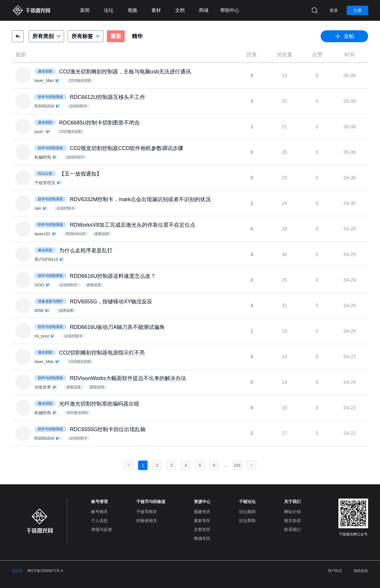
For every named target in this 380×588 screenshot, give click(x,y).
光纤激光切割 (77, 413)
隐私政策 (361, 571)
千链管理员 (45, 183)
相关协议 (292, 521)
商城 (204, 10)
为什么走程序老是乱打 (86, 250)
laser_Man (44, 81)
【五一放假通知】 (80, 174)
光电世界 (43, 387)
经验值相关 (147, 521)
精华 (137, 36)
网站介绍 (292, 512)
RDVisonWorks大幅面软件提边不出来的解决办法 (128, 378)
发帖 (344, 36)
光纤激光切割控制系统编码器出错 (99, 404)
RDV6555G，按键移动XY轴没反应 (111, 302)
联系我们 (292, 529)
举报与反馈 (102, 529)
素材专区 (202, 521)
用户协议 (335, 571)
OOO (39, 285)
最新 (116, 36)
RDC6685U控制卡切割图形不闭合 (99, 123)
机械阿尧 (43, 157)
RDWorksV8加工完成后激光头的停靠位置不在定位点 (133, 225)
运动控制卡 (78, 106)
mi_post (42, 336)
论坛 (109, 10)
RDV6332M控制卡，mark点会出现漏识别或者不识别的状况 (140, 199)
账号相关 (99, 512)
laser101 (42, 234)
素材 (156, 10)
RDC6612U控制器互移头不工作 (107, 97)
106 (237, 465)
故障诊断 (66, 310)
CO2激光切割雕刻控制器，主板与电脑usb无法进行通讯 (125, 72)
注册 (357, 10)
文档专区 (202, 529)
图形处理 (97, 387)
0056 (39, 310)
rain (38, 208)
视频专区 (202, 512)
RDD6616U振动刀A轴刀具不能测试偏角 (117, 327)
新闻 (85, 10)
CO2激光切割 (80, 81)
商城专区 (202, 538)
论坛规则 (247, 512)
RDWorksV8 (76, 234)
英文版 (17, 571)
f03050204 (44, 106)
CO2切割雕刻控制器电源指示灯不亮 (102, 353)
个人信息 (99, 521)
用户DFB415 (46, 259)
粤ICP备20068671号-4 (45, 571)
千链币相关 (147, 512)
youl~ (39, 132)
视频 (132, 10)
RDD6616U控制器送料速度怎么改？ (113, 276)
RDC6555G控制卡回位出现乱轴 (108, 429)
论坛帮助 (247, 521)
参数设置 (102, 234)
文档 (180, 10)
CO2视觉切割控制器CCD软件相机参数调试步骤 (126, 148)
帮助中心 (230, 10)
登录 (334, 10)
